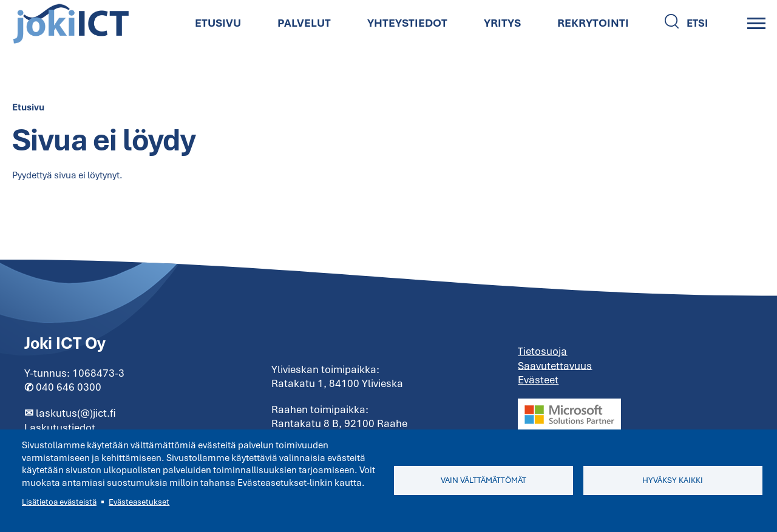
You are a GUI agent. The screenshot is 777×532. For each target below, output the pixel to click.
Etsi (697, 23)
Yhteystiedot (407, 23)
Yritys (502, 23)
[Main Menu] (756, 23)
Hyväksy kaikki (673, 480)
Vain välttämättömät (484, 480)
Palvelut (304, 23)
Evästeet (538, 380)
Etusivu (218, 23)
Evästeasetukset (139, 502)
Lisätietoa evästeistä (59, 502)
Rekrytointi (593, 23)
